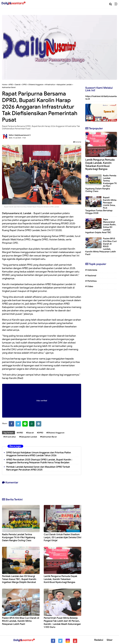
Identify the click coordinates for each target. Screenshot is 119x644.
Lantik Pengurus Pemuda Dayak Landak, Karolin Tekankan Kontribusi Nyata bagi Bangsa (60, 579)
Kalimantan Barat (9, 87)
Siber (110, 640)
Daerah (18, 85)
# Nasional (91, 276)
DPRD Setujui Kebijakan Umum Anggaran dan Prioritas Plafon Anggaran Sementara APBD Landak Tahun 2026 (39, 454)
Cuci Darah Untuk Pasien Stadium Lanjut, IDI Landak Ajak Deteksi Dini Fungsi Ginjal (62, 537)
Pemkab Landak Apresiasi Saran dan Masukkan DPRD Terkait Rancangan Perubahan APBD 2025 (38, 468)
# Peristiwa (91, 281)
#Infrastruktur (10, 437)
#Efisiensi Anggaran (55, 433)
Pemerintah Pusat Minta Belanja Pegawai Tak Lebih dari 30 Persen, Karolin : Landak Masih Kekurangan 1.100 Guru (62, 622)
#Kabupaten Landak (28, 437)
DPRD (25, 85)
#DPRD (40, 433)
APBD (11, 85)
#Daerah (30, 433)
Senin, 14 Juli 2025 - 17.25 (17, 138)
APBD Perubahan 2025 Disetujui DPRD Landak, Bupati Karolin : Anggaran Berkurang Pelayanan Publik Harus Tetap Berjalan (39, 461)
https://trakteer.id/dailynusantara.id (101, 98)
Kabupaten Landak (64, 85)
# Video (89, 286)
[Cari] (111, 4)
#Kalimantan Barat (48, 437)
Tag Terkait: (8, 433)
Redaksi (99, 640)
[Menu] (117, 4)
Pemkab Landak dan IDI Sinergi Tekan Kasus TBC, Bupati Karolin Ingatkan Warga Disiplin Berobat (19, 579)
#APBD (20, 433)
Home (4, 85)
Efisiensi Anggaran (36, 85)
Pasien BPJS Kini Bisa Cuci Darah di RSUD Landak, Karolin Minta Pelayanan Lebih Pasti (21, 621)
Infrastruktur (50, 85)
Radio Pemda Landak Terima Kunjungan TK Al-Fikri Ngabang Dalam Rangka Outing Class (19, 537)
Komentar (77, 142)
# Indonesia (91, 270)
